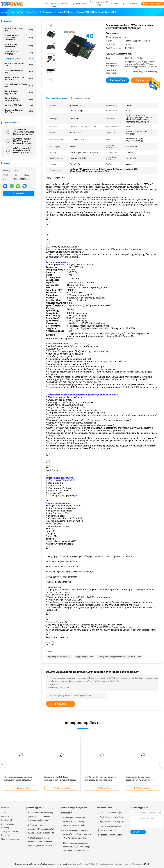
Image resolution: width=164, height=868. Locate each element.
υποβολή (61, 704)
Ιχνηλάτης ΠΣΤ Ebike (19, 105)
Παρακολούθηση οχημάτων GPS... (19, 92)
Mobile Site (6, 835)
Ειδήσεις (5, 828)
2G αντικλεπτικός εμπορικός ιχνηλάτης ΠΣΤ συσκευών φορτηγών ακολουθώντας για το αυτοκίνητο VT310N (42, 817)
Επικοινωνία (19, 193)
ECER (147, 864)
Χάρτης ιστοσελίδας (10, 831)
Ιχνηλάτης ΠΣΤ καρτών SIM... (19, 64)
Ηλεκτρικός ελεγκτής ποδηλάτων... (19, 111)
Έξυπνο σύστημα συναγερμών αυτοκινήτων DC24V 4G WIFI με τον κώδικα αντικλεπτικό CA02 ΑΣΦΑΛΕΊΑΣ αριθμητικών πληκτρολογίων (77, 847)
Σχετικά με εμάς (8, 824)
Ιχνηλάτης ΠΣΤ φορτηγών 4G (59, 657)
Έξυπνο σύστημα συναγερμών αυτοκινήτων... (19, 38)
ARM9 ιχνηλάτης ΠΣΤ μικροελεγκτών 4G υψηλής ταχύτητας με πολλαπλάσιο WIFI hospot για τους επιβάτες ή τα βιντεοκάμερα (23, 150)
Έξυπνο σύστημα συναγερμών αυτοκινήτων (74, 810)
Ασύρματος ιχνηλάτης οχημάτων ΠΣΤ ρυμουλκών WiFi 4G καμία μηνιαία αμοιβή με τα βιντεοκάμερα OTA (41, 829)
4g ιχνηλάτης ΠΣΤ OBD (84, 657)
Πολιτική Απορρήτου (10, 839)
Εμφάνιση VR (7, 820)
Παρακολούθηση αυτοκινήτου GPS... (19, 99)
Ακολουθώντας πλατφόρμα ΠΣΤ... (19, 53)
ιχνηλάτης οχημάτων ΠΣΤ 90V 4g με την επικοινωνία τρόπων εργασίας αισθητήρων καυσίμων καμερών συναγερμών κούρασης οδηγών (23, 141)
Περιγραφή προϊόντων (81, 98)
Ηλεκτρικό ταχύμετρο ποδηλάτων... (19, 78)
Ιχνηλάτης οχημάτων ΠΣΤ (37, 808)
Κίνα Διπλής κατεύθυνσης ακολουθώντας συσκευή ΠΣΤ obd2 (41, 864)
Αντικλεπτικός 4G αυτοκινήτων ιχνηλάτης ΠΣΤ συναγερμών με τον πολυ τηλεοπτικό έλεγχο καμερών (24, 132)
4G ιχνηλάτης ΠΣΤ (19, 59)
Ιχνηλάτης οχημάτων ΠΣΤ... (19, 30)
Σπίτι (4, 813)
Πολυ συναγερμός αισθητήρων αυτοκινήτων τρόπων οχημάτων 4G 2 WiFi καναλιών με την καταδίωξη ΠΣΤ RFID (77, 835)
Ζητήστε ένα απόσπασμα (153, 4)
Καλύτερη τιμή (117, 80)
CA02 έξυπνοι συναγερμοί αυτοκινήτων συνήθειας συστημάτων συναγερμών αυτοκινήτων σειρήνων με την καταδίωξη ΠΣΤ (76, 822)
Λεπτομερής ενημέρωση (57, 98)
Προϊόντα (5, 816)
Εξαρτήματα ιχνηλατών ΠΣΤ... (19, 71)
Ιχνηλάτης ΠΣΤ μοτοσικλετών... (19, 46)
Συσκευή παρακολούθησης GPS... (19, 85)
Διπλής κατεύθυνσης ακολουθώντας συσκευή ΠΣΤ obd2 (120, 657)
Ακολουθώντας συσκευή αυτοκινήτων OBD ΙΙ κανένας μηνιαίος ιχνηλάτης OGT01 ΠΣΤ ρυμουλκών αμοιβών (41, 842)
